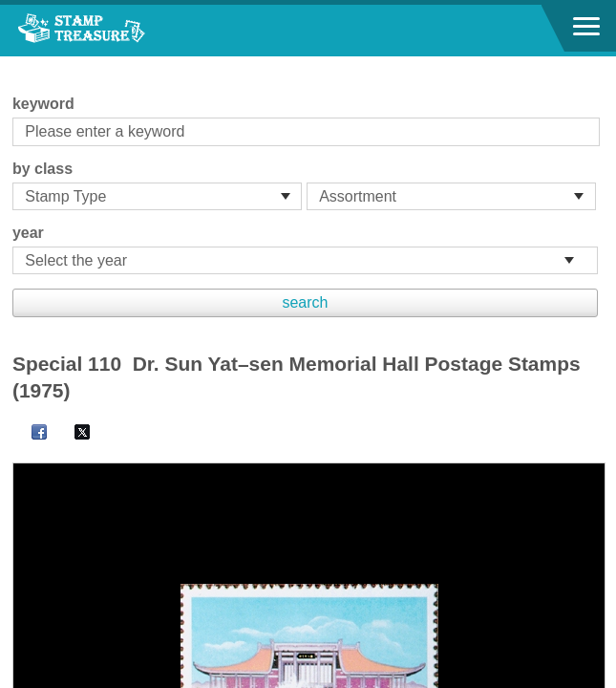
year (28, 233)
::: (19, 64)
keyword (43, 104)
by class (42, 169)
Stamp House (119, 31)
